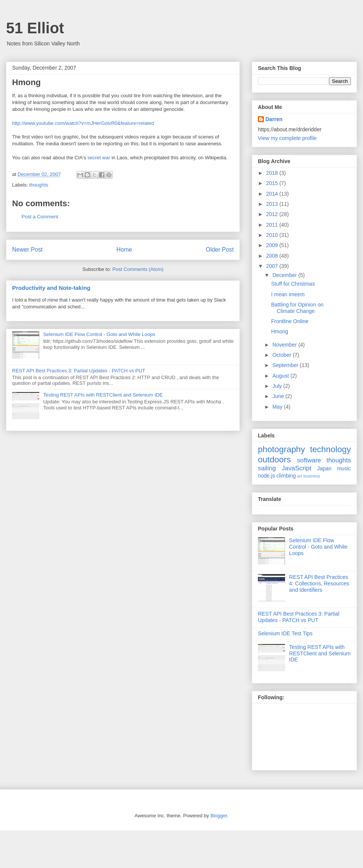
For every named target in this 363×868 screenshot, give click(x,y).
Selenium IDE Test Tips (285, 633)
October (282, 355)
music (344, 468)
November (285, 345)
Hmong (280, 331)
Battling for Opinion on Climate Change (297, 308)
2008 (273, 256)
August (281, 376)
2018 (273, 173)
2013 (273, 204)
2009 (273, 245)
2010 (273, 235)
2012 (273, 214)
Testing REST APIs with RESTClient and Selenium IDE (103, 395)
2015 (273, 183)
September (286, 365)
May (278, 407)
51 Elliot (35, 28)
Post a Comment (40, 217)
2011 (273, 225)
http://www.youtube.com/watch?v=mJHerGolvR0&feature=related (83, 123)
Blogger (219, 816)
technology (330, 449)
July (278, 386)
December (285, 275)
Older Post (220, 250)
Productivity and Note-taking (51, 288)
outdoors (274, 460)
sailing (267, 468)
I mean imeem (288, 294)
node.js (266, 476)
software (309, 460)
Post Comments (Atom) (138, 269)
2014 (273, 194)
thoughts (39, 185)
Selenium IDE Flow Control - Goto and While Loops (99, 334)
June (279, 396)
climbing (286, 476)
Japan (324, 468)
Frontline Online (290, 321)
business (312, 476)
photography (282, 449)
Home (124, 250)
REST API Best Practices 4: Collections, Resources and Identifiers (319, 583)
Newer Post (27, 250)
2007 (273, 266)
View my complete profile (287, 138)
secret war (99, 158)
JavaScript (296, 468)
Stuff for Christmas (293, 284)
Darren (274, 119)
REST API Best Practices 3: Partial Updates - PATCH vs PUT (79, 371)
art (300, 476)
